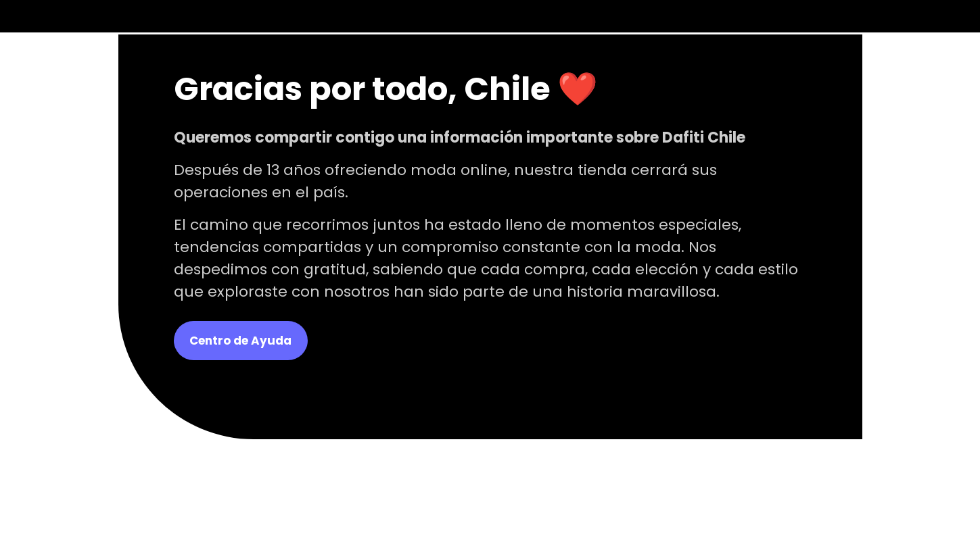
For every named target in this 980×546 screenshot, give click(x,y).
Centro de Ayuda (240, 341)
